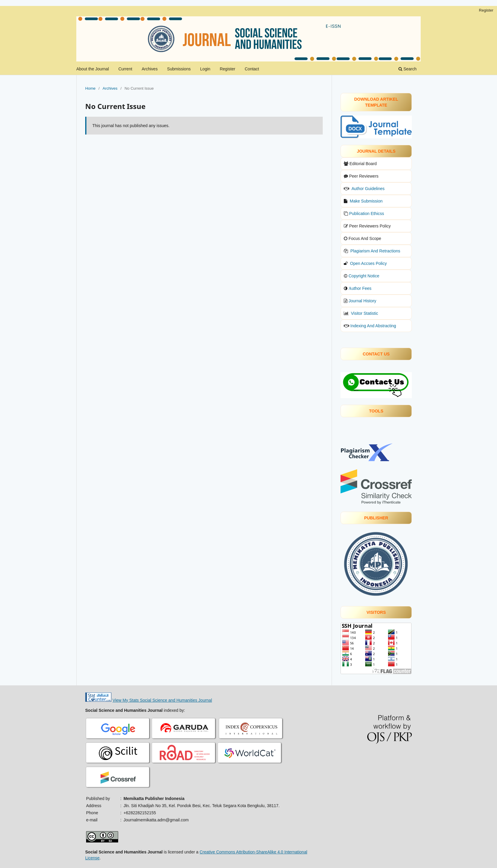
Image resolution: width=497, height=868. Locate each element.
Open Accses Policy (368, 263)
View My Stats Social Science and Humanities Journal (162, 700)
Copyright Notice (364, 276)
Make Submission (366, 201)
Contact (252, 69)
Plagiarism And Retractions (375, 251)
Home (90, 88)
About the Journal (93, 69)
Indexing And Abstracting (373, 326)
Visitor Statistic (365, 313)
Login (205, 69)
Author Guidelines (368, 189)
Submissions (179, 69)
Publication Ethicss (367, 214)
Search (407, 69)
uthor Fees (361, 288)
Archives (150, 69)
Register (227, 69)
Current (125, 69)
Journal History (362, 301)
